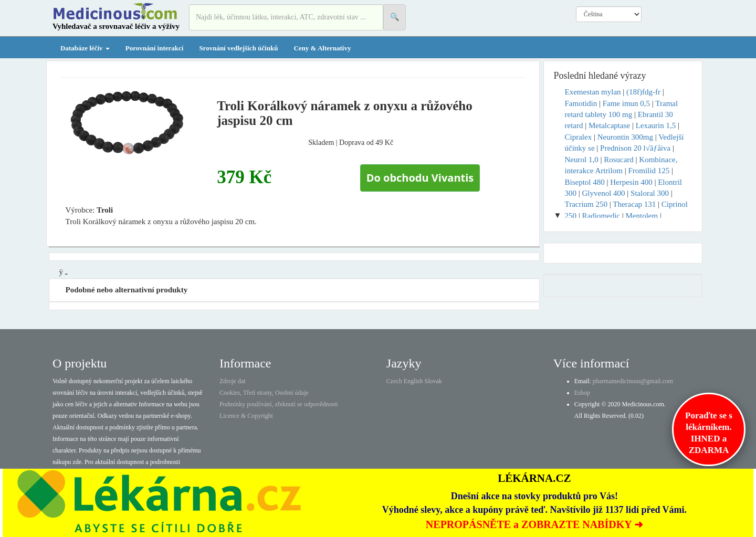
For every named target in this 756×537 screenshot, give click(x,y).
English (413, 381)
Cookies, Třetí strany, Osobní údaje (264, 393)
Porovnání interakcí (155, 48)
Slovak (433, 381)
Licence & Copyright (246, 416)
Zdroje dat (233, 381)
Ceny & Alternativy (322, 48)
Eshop (582, 393)
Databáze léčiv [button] (85, 48)
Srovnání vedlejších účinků (238, 48)
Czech (394, 381)
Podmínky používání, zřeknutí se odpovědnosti (279, 404)
